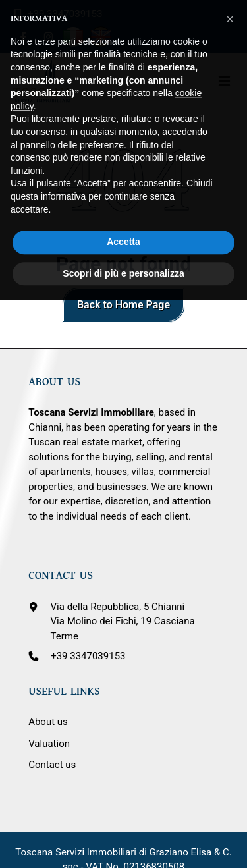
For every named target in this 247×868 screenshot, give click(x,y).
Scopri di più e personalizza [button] (123, 244)
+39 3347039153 (88, 656)
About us (48, 722)
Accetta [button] (123, 213)
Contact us (52, 765)
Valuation (49, 744)
